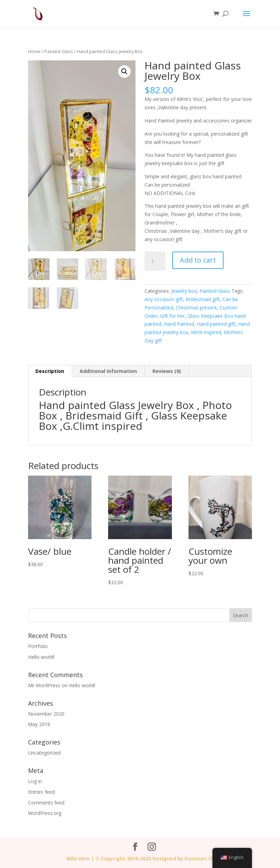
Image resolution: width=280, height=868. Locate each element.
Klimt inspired (206, 332)
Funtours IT (199, 858)
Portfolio (38, 646)
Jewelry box (184, 291)
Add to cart (198, 260)
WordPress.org (45, 813)
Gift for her (172, 316)
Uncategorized (44, 753)
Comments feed (46, 803)
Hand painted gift (216, 324)
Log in (35, 781)
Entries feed (41, 792)
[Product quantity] (155, 261)
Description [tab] (50, 371)
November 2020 (46, 714)
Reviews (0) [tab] (167, 371)
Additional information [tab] (108, 371)
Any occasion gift (164, 299)
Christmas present (196, 308)
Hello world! (41, 657)
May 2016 (39, 724)
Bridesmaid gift (203, 299)
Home (34, 51)
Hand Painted (179, 324)
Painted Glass (59, 51)
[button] (124, 71)
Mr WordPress (44, 685)
